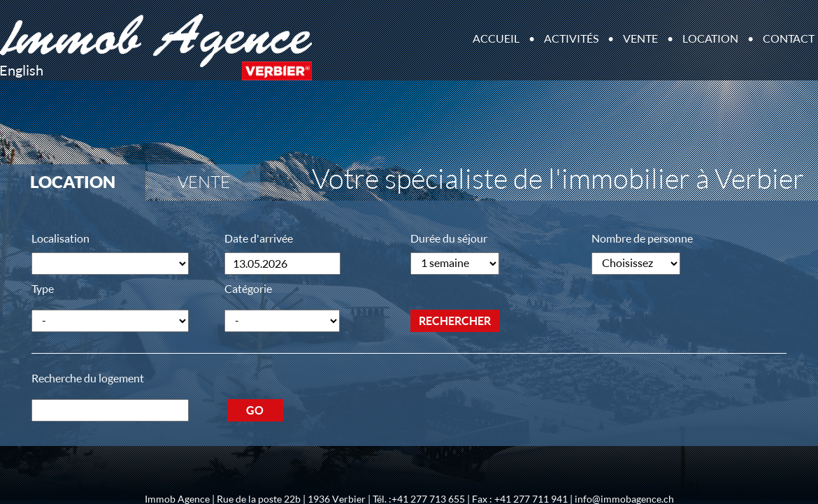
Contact (789, 38)
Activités (571, 38)
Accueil (496, 38)
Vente (640, 38)
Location (710, 38)
